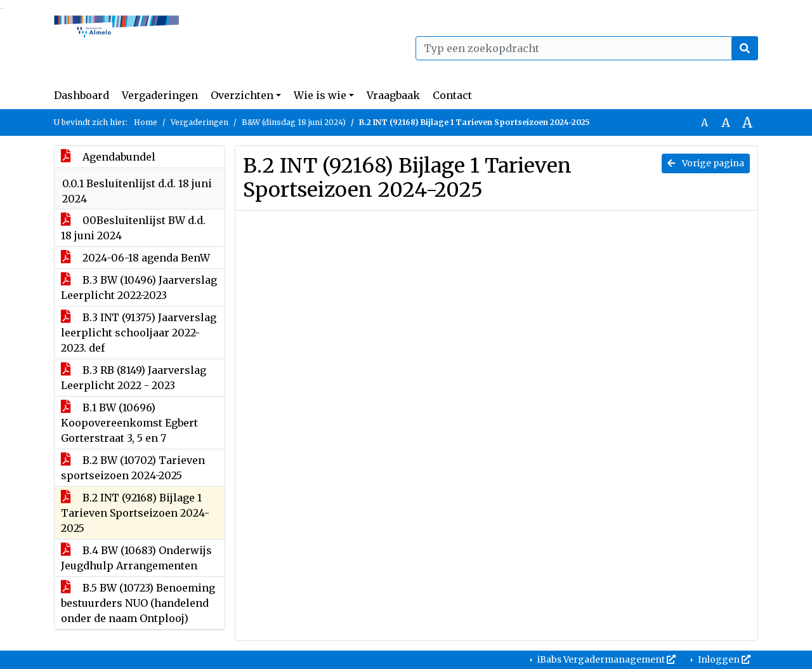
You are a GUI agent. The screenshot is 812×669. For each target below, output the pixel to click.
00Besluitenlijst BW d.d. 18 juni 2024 (133, 228)
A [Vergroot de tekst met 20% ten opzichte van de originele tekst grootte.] (726, 123)
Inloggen (723, 659)
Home (146, 122)
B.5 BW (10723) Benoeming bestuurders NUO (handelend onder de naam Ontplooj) (138, 603)
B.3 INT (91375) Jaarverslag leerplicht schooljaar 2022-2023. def (139, 333)
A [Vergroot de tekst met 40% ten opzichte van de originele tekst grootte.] (747, 123)
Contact (452, 95)
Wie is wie (320, 95)
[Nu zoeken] (745, 48)
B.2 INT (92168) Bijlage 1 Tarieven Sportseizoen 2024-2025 (135, 513)
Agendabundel (108, 157)
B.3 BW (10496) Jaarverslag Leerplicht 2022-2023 (139, 288)
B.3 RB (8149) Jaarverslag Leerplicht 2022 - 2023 (134, 378)
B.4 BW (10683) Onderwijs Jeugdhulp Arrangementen (136, 558)
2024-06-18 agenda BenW (135, 258)
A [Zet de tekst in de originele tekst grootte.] (704, 123)
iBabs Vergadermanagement (606, 659)
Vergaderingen (160, 95)
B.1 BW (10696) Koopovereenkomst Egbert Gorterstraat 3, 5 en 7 (129, 423)
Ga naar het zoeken (2, 9)
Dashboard (82, 95)
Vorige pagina (706, 163)
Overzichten (242, 95)
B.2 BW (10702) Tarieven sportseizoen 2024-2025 (133, 468)
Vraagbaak (393, 95)
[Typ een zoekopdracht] (587, 48)
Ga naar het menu (3, 9)
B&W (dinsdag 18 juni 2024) (294, 122)
